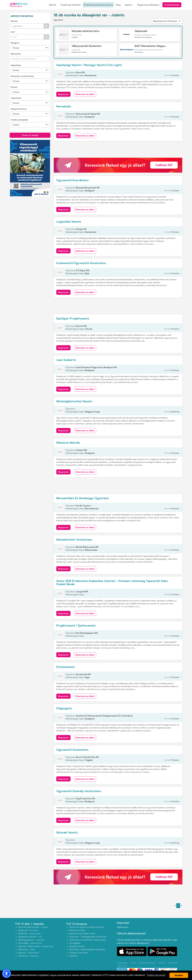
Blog (118, 5)
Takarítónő (28, 956)
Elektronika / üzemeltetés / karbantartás (87, 940)
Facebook (173, 963)
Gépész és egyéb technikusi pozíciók (86, 927)
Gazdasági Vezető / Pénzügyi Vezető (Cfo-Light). (89, 65)
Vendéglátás (75, 943)
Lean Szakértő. (66, 360)
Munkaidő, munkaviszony (22, 76)
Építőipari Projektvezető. (73, 318)
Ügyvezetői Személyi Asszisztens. (79, 791)
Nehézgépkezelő (31, 940)
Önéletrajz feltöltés (71, 5)
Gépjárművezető (77, 946)
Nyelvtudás (16, 54)
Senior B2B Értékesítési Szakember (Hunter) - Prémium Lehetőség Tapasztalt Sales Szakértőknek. (112, 582)
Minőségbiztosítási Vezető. (74, 401)
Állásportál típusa (19, 109)
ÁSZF (133, 963)
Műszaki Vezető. (67, 832)
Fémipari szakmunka (78, 953)
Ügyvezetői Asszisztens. (73, 750)
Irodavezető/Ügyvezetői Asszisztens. (81, 263)
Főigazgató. (64, 708)
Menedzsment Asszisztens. (75, 539)
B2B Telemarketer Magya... (151, 46)
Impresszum (123, 927)
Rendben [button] (179, 975)
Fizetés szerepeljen (19, 120)
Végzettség (16, 65)
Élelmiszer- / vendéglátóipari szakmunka (88, 937)
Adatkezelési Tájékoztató (122, 964)
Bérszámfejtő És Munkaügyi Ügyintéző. (83, 498)
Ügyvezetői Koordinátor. (73, 180)
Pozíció (14, 87)
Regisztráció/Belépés (148, 5)
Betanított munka (77, 930)
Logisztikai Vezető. (69, 222)
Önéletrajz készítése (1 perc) (98, 5)
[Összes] (30, 48)
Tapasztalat (16, 98)
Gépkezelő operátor (30, 937)
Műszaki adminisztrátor (86, 31)
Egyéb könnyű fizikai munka (82, 933)
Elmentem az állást (85, 94)
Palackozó (27, 949)
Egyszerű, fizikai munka (36, 946)
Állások (53, 5)
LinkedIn (162, 963)
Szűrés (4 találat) (30, 135)
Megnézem (63, 94)
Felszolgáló (30, 943)
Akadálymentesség (147, 963)
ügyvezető (58, 20)
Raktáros (73, 956)
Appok (128, 5)
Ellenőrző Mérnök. (68, 443)
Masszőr (29, 953)
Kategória (15, 43)
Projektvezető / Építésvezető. (76, 625)
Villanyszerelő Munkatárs (87, 46)
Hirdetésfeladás (172, 5)
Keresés (14, 21)
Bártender (29, 933)
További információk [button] (156, 975)
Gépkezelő (141, 31)
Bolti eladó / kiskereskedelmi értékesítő (87, 949)
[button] (7, 973)
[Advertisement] (30, 215)
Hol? (13, 32)
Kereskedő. (64, 106)
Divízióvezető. (66, 667)
